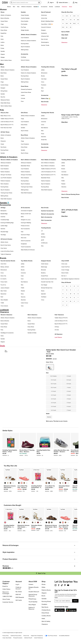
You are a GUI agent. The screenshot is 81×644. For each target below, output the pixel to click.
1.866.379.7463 (7, 596)
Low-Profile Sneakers (6, 178)
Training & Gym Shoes (6, 193)
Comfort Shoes (4, 27)
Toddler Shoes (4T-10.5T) (7, 119)
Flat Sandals (24, 24)
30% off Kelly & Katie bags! (70, 233)
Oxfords (23, 98)
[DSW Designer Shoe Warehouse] (5, 2)
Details (56, 597)
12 (67, 27)
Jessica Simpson (5, 288)
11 (78, 23)
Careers (31, 584)
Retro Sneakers (5, 184)
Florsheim (44, 85)
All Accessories (25, 208)
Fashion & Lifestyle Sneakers (28, 41)
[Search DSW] (25, 3)
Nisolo (43, 291)
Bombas (43, 237)
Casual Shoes (4, 21)
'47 (42, 231)
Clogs (2, 24)
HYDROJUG (44, 243)
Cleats (2, 144)
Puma (43, 134)
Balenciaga (44, 267)
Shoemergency (45, 42)
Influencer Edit (45, 36)
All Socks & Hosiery (6, 239)
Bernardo (43, 270)
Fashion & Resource (32, 608)
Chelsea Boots (46, 610)
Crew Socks (4, 248)
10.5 (74, 23)
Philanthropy (32, 599)
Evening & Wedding (26, 223)
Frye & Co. (3, 285)
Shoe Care (24, 238)
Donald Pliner (45, 276)
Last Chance (58, 337)
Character (3, 141)
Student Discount (34, 592)
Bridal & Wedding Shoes (47, 21)
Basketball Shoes (25, 166)
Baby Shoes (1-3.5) (6, 116)
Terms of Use (26, 636)
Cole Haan (44, 79)
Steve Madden (4, 300)
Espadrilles (3, 33)
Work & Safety (46, 621)
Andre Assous (45, 264)
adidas (43, 70)
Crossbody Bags (5, 220)
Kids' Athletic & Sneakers (48, 160)
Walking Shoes (25, 50)
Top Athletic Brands (27, 261)
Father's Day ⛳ (46, 98)
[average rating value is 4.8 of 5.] (50, 359)
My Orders (19, 592)
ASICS (63, 166)
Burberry (43, 273)
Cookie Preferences (38, 638)
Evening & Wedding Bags (7, 223)
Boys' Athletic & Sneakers (48, 166)
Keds (22, 276)
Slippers (3, 54)
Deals (71, 7)
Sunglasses (24, 244)
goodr (43, 240)
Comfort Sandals (25, 18)
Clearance (64, 42)
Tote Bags (3, 235)
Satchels (3, 229)
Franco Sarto (4, 282)
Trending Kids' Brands (48, 113)
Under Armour (24, 303)
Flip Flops (23, 27)
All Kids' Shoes (5, 132)
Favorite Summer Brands (8, 261)
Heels (2, 39)
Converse (44, 122)
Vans (22, 306)
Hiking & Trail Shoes (6, 175)
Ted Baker (44, 297)
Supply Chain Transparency (37, 636)
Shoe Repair (32, 605)
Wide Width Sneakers (6, 199)
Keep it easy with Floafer (71, 137)
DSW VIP (18, 594)
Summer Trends (45, 45)
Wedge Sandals (25, 30)
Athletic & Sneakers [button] (26, 7)
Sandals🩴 (36, 7)
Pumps (2, 48)
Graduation (44, 33)
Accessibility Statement (64, 636)
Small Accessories (26, 241)
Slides (43, 587)
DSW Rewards (20, 597)
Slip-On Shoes (25, 131)
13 (71, 27)
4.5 (67, 16)
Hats (22, 232)
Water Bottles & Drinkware (28, 250)
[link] (10, 452)
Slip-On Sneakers (25, 47)
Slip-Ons (3, 97)
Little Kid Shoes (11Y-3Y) (7, 122)
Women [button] (9, 7)
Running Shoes (25, 44)
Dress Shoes (4, 30)
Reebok (63, 184)
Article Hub (44, 18)
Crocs (43, 82)
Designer (43, 30)
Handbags (23, 57)
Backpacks (3, 211)
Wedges (3, 57)
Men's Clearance (32, 315)
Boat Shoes (4, 73)
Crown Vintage (65, 270)
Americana (44, 15)
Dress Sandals (25, 21)
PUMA (63, 181)
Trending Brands (46, 228)
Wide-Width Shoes (5, 103)
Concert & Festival (46, 27)
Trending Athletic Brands (69, 160)
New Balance (45, 128)
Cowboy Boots (46, 616)
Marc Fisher (4, 291)
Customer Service (8, 602)
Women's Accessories (48, 214)
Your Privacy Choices (51, 636)
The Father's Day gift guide (69, 92)
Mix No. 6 (64, 276)
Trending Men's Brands (48, 67)
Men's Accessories (47, 217)
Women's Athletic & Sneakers (9, 160)
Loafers (3, 42)
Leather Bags (4, 226)
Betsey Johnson (5, 267)
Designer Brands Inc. (34, 588)
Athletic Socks (4, 242)
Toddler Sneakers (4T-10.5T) (48, 169)
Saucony (23, 297)
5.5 (74, 16)
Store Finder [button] (6, 599)
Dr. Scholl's (3, 279)
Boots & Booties (5, 18)
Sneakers (44, 604)
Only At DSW (65, 261)
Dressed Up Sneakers (26, 89)
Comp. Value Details (7, 638)
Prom (22, 101)
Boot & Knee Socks (6, 245)
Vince (43, 300)
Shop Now (64, 98)
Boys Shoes (24, 135)
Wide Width (65, 35)
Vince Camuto (4, 306)
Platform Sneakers (5, 181)
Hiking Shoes (4, 91)
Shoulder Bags (4, 232)
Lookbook (57, 7)
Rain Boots (3, 147)
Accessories (45, 95)
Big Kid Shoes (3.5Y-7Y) (7, 125)
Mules (2, 45)
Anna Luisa (64, 264)
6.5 (63, 20)
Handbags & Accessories (7, 333)
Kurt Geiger (44, 285)
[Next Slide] (77, 447)
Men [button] (14, 7)
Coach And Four (66, 267)
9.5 (67, 23)
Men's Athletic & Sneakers (29, 160)
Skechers (44, 137)
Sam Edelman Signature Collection (70, 279)
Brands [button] (51, 7)
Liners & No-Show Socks (7, 251)
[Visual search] (39, 3)
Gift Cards (19, 600)
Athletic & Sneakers (6, 15)
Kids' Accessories (46, 220)
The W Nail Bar (33, 602)
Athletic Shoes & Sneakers (29, 35)
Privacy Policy (6, 636)
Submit (75, 601)
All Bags (3, 208)
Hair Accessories (25, 229)
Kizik (22, 279)
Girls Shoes (24, 113)
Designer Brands (46, 261)
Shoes (2, 12)
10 (71, 23)
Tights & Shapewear (6, 254)
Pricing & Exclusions (18, 638)
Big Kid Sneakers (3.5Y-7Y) (48, 175)
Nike (42, 88)
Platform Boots (46, 590)
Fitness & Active (25, 226)
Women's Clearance (6, 315)
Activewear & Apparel (27, 211)
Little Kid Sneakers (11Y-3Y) (48, 172)
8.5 (78, 20)
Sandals (3, 51)
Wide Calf (64, 38)
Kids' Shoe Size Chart (6, 128)
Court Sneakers (25, 38)
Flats (2, 36)
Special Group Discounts (33, 595)
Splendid (43, 294)
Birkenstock (44, 73)
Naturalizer (3, 294)
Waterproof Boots (5, 100)
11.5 (63, 27)
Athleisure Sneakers (6, 163)
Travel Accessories (26, 247)
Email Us (5, 586)
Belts (22, 217)
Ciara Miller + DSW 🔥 (47, 24)
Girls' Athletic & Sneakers (48, 163)
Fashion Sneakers (5, 172)
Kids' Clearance (59, 315)
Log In (17, 584)
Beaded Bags (4, 214)
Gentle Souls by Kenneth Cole (49, 279)
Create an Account (18, 588)
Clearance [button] (64, 7)
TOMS (2, 303)
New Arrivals (44, 39)
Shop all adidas (50, 354)
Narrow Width (65, 32)
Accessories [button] (44, 7)
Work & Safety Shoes (6, 60)
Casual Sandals (25, 15)
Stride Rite (44, 140)
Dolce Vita (3, 276)
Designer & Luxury (26, 220)
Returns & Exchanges (6, 593)
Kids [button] (18, 7)
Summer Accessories (47, 211)
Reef (42, 91)
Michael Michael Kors (47, 288)
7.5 (71, 20)
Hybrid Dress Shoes (26, 92)
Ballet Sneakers (5, 166)
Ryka (22, 294)
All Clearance (59, 334)
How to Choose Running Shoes (70, 194)
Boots (2, 76)
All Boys (57, 327)
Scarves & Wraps (25, 235)
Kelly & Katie (65, 273)
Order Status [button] (6, 589)
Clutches (3, 217)
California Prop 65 (28, 638)
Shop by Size (5, 113)
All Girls (57, 330)
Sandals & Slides (32, 333)
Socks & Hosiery (25, 60)
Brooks (43, 76)
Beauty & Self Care (26, 214)
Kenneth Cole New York (47, 282)
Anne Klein (3, 264)
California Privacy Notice (16, 636)
